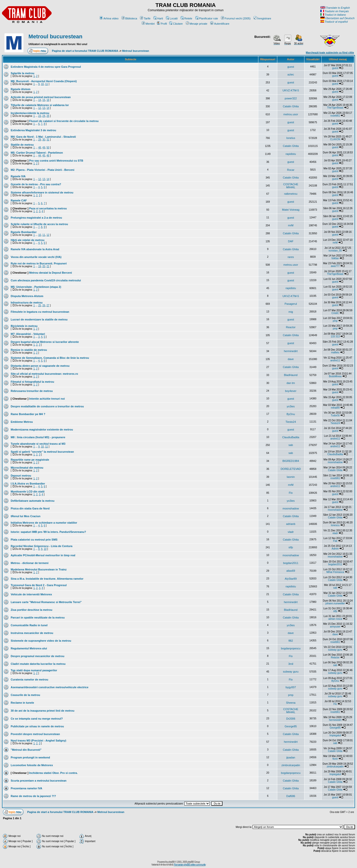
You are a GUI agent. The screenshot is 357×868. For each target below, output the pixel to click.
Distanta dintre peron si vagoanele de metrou (40, 366)
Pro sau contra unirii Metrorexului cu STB (56, 161)
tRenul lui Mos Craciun (26, 516)
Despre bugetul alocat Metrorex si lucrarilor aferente (45, 342)
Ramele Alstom (21, 89)
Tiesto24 (291, 422)
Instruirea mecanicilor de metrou (32, 633)
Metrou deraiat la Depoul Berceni (51, 273)
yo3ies (291, 406)
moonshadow (335, 462)
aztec (291, 74)
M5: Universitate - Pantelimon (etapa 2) (36, 287)
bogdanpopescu (291, 648)
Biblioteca (129, 18)
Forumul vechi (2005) (236, 18)
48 (39, 148)
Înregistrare (262, 18)
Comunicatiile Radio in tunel (29, 625)
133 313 (335, 337)
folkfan (335, 258)
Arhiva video (109, 18)
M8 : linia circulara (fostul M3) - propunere (38, 437)
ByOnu (291, 414)
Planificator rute (207, 18)
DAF (291, 241)
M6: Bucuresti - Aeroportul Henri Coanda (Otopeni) (44, 81)
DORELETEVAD (291, 469)
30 (44, 140)
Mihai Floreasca (335, 572)
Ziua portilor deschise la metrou (32, 610)
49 (44, 148)
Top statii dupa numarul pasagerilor (34, 670)
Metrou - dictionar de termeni (30, 563)
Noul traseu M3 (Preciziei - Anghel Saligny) (38, 741)
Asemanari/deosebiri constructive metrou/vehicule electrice (50, 687)
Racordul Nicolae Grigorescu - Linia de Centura (42, 546)
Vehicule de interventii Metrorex (31, 594)
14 (39, 100)
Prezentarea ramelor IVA (26, 788)
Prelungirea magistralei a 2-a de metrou (36, 218)
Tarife (145, 18)
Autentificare (220, 24)
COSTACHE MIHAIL (291, 186)
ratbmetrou (291, 194)
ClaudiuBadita (291, 437)
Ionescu (335, 525)
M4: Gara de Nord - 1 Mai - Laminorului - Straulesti (43, 137)
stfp (291, 547)
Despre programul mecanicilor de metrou (37, 656)
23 (39, 116)
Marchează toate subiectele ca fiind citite (330, 53)
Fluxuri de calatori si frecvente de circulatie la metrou (64, 121)
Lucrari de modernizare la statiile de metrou (39, 319)
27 (48, 305)
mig (291, 312)
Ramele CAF (19, 200)
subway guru (335, 650)
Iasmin (291, 477)
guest (291, 67)
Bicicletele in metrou (24, 326)
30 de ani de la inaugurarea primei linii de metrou (43, 711)
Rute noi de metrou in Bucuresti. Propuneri (39, 263)
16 (48, 100)
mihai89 (335, 408)
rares (291, 257)
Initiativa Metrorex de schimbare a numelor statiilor (44, 523)
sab (291, 445)
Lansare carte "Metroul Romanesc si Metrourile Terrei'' (46, 602)
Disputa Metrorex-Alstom (27, 296)
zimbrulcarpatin (291, 765)
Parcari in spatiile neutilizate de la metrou (38, 618)
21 (48, 266)
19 (39, 266)
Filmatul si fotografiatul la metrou (32, 382)
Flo (291, 493)
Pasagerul (291, 304)
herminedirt (291, 351)
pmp (335, 321)
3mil (291, 664)
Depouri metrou (21, 476)
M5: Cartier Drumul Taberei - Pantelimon (37, 153)
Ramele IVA (18, 176)
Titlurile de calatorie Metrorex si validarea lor (40, 105)
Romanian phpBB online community (190, 865)
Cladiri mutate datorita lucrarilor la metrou (38, 664)
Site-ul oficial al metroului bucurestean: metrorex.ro (44, 374)
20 (44, 266)
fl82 (291, 641)
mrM (291, 225)
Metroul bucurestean (55, 36)
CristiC (335, 313)
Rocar (291, 170)
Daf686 (291, 796)
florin (335, 759)
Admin (335, 549)
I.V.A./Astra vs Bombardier (28, 484)
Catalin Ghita (291, 106)
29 (39, 140)
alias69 (291, 571)
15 (44, 100)
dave (291, 359)
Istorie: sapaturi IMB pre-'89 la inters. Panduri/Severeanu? (48, 532)
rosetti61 (335, 116)
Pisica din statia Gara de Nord (30, 508)
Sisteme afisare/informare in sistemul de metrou (42, 192)
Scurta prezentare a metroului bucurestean (39, 781)
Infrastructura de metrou (27, 303)
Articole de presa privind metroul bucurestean (41, 97)
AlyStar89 (291, 579)
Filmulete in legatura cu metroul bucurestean (40, 312)
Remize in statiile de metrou (29, 350)
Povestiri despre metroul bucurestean (35, 734)
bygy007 (291, 687)
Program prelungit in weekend (30, 757)
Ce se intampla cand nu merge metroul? (37, 719)
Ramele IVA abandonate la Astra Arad (35, 249)
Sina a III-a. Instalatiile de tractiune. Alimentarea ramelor (47, 579)
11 (46, 84)
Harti (158, 18)
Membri (148, 24)
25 (48, 116)
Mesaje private (197, 24)
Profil (162, 24)
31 (48, 140)
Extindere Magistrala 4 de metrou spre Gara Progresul (46, 67)
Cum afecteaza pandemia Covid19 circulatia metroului (46, 280)
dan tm (291, 383)
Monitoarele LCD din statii (28, 492)
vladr (291, 532)
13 (44, 108)
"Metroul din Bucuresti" (26, 750)
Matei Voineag (291, 210)
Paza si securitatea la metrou (48, 208)
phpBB (172, 862)
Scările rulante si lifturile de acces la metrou (39, 224)
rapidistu (291, 154)
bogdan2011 (291, 563)
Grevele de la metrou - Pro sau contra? (36, 184)
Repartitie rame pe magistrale (30, 460)
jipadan (291, 757)
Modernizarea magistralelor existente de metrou (42, 430)
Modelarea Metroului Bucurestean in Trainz (39, 569)
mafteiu (335, 352)
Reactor (291, 327)
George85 (291, 726)
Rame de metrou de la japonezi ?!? (33, 796)
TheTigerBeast (335, 108)
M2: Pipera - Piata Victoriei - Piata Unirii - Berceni (42, 170)
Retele (186, 18)
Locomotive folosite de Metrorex (32, 765)
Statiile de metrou (22, 145)
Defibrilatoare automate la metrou (33, 501)
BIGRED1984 (291, 461)
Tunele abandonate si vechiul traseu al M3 (38, 444)
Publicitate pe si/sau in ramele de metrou (37, 726)
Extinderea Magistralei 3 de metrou (33, 130)
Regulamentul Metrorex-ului (29, 648)
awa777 (335, 266)
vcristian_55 (335, 251)
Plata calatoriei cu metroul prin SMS (34, 540)
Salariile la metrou (23, 73)
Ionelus (291, 138)
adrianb (291, 524)
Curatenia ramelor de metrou (29, 680)
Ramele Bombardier (24, 232)
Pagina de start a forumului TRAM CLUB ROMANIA (85, 51)
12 (39, 108)
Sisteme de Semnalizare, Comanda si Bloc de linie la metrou (50, 358)
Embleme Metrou (22, 422)
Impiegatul (335, 735)
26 (44, 305)
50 (48, 148)
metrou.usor (291, 114)
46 (48, 155)
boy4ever (291, 391)
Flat (335, 541)
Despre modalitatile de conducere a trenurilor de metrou (47, 406)
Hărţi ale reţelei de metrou (28, 240)
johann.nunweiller (335, 603)
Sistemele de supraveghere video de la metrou (41, 641)
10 (42, 84)
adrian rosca (335, 619)
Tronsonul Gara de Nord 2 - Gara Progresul (39, 585)
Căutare (176, 24)
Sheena (291, 703)
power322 (291, 98)
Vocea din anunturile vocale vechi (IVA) (36, 257)
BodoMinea (335, 376)
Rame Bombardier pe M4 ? (28, 414)
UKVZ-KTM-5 (291, 90)
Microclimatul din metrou (27, 468)
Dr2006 (291, 719)
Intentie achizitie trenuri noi (47, 399)
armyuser (335, 627)
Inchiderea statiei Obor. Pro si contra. (53, 773)
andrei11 (335, 360)
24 (44, 116)
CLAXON (335, 139)
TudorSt (335, 415)
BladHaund (291, 375)
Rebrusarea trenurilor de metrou (32, 391)
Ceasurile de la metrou (25, 695)
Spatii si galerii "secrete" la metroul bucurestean (42, 452)
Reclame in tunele (22, 703)
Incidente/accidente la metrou (30, 113)
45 (44, 155)
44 (39, 155)
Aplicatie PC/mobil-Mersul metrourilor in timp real (43, 555)
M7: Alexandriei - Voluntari (28, 334)
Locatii (172, 18)
